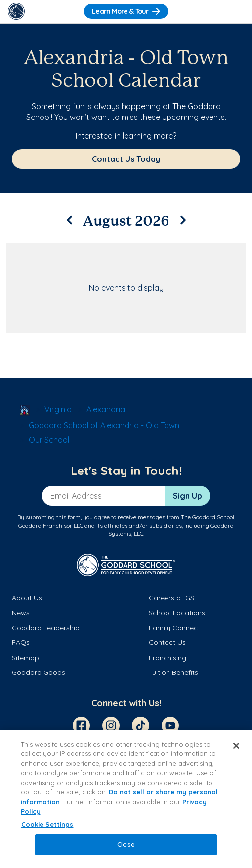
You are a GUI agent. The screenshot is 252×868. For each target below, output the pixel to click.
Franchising (168, 658)
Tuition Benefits (173, 672)
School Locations (177, 613)
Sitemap (25, 658)
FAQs (21, 642)
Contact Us (167, 642)
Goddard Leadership (46, 628)
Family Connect (174, 628)
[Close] (236, 746)
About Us (27, 598)
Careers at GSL (173, 598)
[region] (126, 799)
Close (126, 844)
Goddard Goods (39, 672)
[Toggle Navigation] (236, 11)
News (21, 613)
